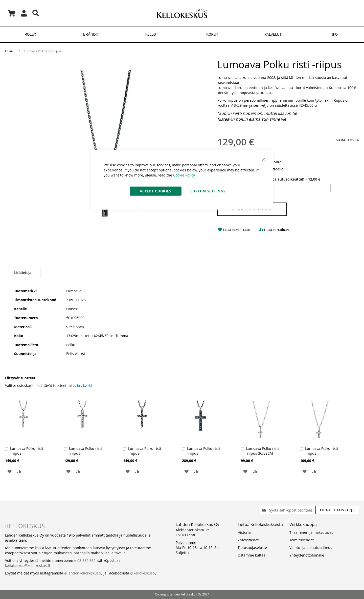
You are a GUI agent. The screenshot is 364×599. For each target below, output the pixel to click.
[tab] (23, 273)
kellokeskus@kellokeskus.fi (27, 565)
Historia (244, 532)
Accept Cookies (156, 191)
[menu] (182, 35)
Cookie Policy (184, 175)
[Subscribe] (337, 510)
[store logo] (182, 13)
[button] (9, 471)
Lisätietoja (23, 272)
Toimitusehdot (302, 540)
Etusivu (10, 51)
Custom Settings (208, 191)
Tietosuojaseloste (252, 548)
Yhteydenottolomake (307, 555)
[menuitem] (30, 35)
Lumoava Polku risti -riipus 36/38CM (262, 451)
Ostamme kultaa (252, 555)
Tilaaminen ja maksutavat (311, 532)
